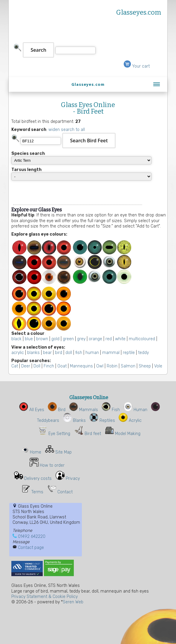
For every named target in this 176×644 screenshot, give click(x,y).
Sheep (145, 366)
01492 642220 (32, 537)
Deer (26, 366)
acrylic (18, 353)
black (16, 339)
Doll (37, 366)
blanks (33, 353)
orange (95, 339)
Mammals (84, 410)
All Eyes (32, 410)
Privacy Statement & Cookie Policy (45, 597)
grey (81, 339)
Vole (158, 366)
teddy (143, 353)
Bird (57, 410)
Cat (15, 366)
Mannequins (81, 366)
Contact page (31, 548)
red (109, 339)
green (68, 339)
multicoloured (142, 339)
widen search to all (67, 130)
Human (135, 410)
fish (79, 353)
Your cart (137, 66)
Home (36, 452)
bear (47, 353)
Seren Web (73, 602)
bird (59, 353)
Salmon (128, 366)
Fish (111, 410)
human (92, 353)
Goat (62, 366)
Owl (100, 366)
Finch (49, 366)
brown (42, 339)
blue (29, 339)
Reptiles (102, 421)
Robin (112, 366)
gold (55, 339)
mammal (111, 353)
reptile (129, 353)
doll (69, 353)
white (120, 339)
